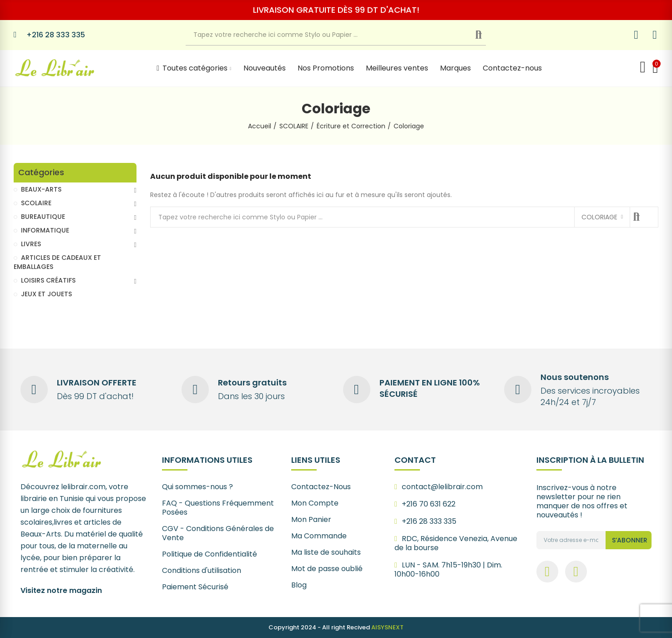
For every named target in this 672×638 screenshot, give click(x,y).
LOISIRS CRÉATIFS (48, 280)
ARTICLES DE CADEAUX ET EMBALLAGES (57, 262)
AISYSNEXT (387, 627)
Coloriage (599, 217)
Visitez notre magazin (61, 590)
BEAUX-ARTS (41, 189)
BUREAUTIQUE (43, 217)
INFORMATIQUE (45, 230)
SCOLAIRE (36, 203)
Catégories (41, 173)
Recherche (486, 35)
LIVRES (31, 244)
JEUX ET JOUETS (46, 294)
